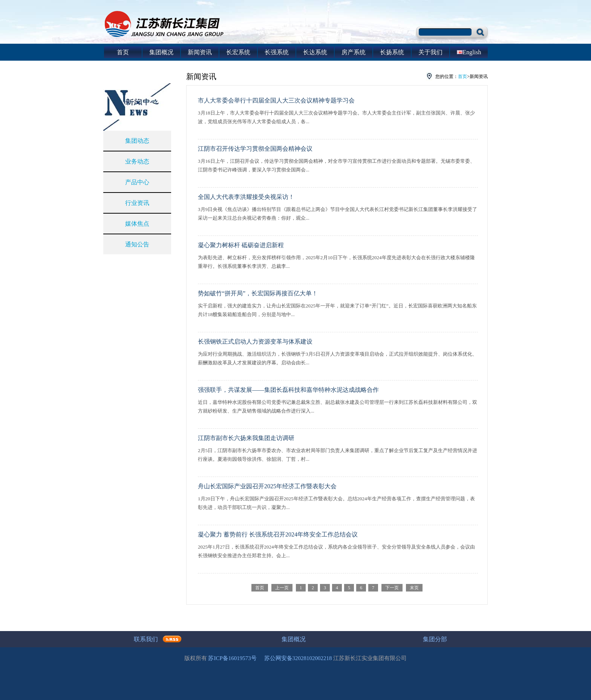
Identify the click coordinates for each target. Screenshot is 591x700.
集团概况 (161, 52)
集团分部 (435, 639)
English (469, 52)
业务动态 (137, 161)
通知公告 (137, 244)
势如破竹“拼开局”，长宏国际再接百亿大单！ (258, 293)
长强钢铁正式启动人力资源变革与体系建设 (255, 342)
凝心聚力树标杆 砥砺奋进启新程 (241, 245)
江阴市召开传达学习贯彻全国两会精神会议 (255, 149)
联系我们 (146, 639)
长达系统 (315, 52)
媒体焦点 (137, 224)
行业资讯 (137, 203)
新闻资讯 (200, 52)
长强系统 (277, 52)
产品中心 (137, 182)
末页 (414, 588)
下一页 (392, 588)
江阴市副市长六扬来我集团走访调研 (246, 438)
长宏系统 (238, 52)
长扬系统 (392, 52)
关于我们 (430, 52)
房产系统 (354, 52)
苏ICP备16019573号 (232, 658)
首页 (123, 52)
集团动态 (137, 141)
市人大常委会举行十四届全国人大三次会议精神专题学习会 (276, 100)
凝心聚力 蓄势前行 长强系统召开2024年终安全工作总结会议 (278, 534)
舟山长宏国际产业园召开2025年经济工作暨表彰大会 (267, 486)
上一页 (282, 588)
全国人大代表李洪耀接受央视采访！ (246, 197)
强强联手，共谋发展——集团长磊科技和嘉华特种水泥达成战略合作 (288, 390)
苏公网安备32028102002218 (298, 658)
